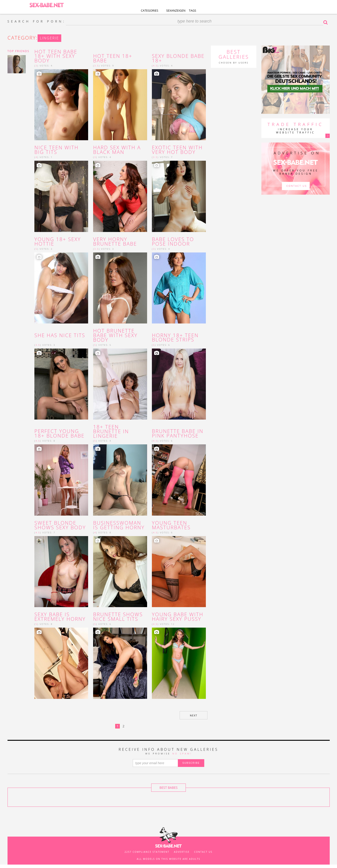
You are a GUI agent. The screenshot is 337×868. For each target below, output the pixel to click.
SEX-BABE (47, 5)
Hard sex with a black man (117, 150)
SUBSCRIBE (191, 763)
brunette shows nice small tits (118, 617)
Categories (150, 10)
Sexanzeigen (176, 10)
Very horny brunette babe (115, 242)
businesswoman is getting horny (120, 525)
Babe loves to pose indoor (173, 242)
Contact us (203, 852)
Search (327, 22)
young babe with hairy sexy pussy (178, 617)
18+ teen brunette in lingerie (111, 431)
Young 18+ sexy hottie (58, 242)
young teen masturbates (171, 525)
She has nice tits (60, 335)
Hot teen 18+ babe (113, 58)
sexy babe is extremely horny (60, 617)
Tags (193, 10)
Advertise (182, 852)
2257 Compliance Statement (147, 852)
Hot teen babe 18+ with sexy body (56, 56)
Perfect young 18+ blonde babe (59, 433)
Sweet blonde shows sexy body (60, 525)
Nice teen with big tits (56, 150)
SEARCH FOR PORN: (37, 21)
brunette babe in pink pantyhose (178, 433)
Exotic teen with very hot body (177, 150)
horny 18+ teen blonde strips (175, 338)
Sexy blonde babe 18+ (178, 58)
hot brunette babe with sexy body (115, 335)
